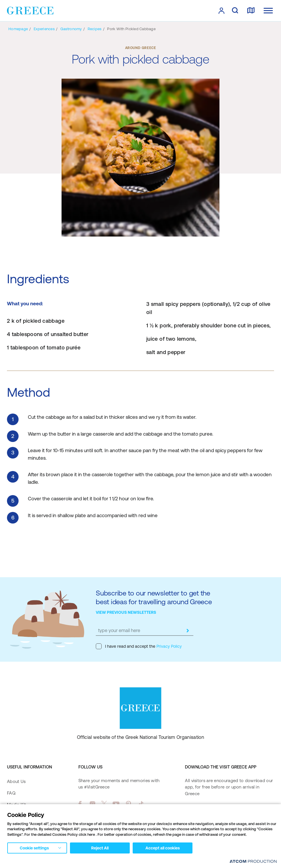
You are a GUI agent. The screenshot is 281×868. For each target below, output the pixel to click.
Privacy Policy (169, 646)
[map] (251, 11)
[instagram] (92, 804)
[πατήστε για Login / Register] (221, 11)
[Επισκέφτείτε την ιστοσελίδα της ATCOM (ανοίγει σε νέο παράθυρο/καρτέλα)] (253, 861)
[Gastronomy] (71, 29)
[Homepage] (18, 29)
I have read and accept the (139, 646)
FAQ (11, 793)
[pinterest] (128, 804)
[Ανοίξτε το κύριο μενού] (268, 11)
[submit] (188, 631)
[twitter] (104, 804)
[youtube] (116, 804)
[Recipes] (95, 29)
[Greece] (30, 10)
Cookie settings (34, 848)
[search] (235, 11)
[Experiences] (44, 29)
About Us (16, 781)
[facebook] (80, 804)
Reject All (100, 848)
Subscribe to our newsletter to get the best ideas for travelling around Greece (154, 597)
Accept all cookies (163, 848)
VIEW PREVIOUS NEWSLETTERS (126, 612)
